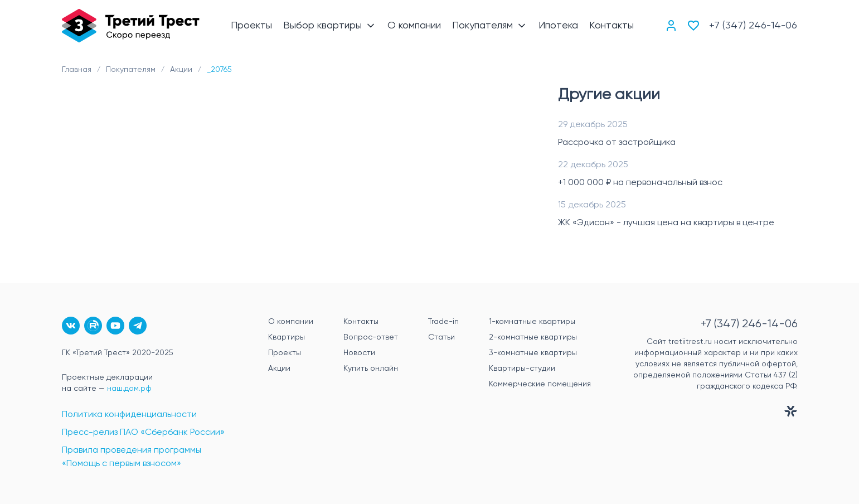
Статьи (441, 337)
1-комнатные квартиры (532, 322)
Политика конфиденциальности (129, 415)
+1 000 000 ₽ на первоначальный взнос (640, 183)
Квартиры (287, 337)
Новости (359, 353)
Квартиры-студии (522, 369)
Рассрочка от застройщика (617, 143)
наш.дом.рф (129, 389)
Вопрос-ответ (371, 337)
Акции (279, 369)
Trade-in (443, 322)
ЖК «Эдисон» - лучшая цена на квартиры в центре (666, 223)
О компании (291, 322)
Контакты (361, 322)
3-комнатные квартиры (533, 353)
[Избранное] (693, 26)
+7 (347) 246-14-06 (753, 26)
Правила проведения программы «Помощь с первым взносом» (132, 457)
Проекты (285, 353)
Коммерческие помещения (540, 384)
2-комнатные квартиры (533, 337)
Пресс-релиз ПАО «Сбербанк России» (143, 433)
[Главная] (131, 26)
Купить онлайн (371, 369)
